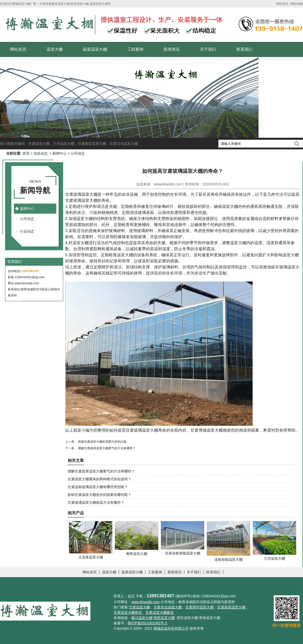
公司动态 (27, 219)
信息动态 (41, 153)
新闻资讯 (172, 49)
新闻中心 (60, 153)
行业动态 (27, 231)
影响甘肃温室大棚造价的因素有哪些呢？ (99, 495)
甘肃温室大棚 (39, 144)
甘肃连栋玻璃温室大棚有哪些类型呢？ (98, 487)
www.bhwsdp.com (27, 283)
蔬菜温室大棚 (95, 49)
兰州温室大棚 (64, 144)
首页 (26, 153)
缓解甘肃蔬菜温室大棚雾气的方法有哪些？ (106, 448)
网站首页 (282, 4)
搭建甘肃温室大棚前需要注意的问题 (102, 442)
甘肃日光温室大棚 (124, 144)
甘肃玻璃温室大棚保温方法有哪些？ (96, 502)
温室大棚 (55, 49)
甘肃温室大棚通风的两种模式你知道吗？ (99, 479)
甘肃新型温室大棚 (92, 144)
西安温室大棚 (187, 618)
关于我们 (208, 49)
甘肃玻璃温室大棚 (81, 194)
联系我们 (244, 49)
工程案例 (135, 49)
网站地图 (297, 4)
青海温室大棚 (210, 618)
